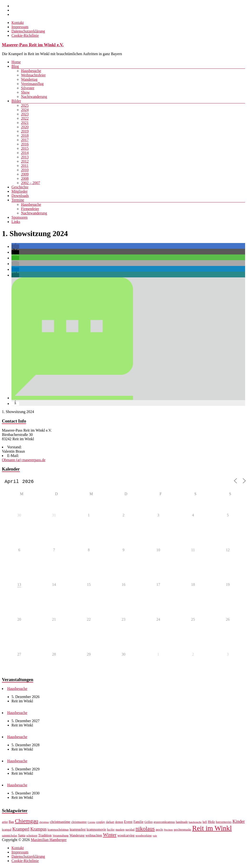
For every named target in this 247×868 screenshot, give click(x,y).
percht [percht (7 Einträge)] (159, 831)
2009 (25, 174)
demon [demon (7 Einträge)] (119, 823)
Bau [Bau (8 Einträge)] (11, 823)
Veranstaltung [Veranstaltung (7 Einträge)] (60, 836)
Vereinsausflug (32, 84)
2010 (25, 170)
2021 (25, 123)
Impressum (20, 27)
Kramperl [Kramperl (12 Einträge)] (21, 830)
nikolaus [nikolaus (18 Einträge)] (145, 830)
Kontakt (18, 23)
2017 (25, 140)
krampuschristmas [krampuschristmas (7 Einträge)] (58, 831)
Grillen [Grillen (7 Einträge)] (149, 823)
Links (16, 222)
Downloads (20, 196)
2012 (25, 161)
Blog (15, 66)
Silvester (28, 88)
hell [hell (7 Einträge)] (205, 823)
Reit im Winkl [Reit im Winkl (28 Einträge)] (212, 829)
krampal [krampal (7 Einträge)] (7, 831)
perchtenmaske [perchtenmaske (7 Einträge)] (183, 831)
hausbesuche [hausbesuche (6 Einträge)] (195, 823)
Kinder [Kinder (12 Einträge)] (239, 822)
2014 (25, 153)
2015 (25, 148)
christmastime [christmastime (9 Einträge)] (60, 823)
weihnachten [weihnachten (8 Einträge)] (94, 836)
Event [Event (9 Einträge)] (128, 823)
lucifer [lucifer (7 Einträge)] (111, 831)
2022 (25, 118)
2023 (25, 114)
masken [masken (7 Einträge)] (120, 831)
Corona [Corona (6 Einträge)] (91, 823)
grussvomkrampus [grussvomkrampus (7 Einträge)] (164, 823)
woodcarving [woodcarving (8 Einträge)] (126, 836)
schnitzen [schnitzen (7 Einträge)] (32, 836)
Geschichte (20, 187)
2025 (25, 105)
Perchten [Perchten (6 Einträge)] (168, 831)
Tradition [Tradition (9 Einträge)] (45, 836)
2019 (25, 131)
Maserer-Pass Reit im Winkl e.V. (33, 45)
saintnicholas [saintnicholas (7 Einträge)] (10, 836)
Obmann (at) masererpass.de (24, 460)
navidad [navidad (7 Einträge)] (130, 831)
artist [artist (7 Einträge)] (5, 823)
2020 (25, 127)
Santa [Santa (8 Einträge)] (22, 836)
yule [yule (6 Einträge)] (155, 837)
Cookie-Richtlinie (25, 35)
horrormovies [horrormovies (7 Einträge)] (224, 823)
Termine (18, 200)
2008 (25, 178)
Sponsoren (20, 217)
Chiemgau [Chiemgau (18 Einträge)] (26, 822)
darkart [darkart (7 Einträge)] (110, 823)
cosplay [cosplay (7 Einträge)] (100, 823)
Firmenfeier (30, 209)
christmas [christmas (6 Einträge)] (44, 823)
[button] (15, 246)
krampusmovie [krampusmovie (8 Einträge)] (96, 830)
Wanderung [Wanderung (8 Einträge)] (77, 836)
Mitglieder (20, 191)
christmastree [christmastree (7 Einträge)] (79, 823)
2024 (25, 110)
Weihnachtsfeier (33, 75)
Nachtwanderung (34, 97)
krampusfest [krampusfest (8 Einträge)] (78, 830)
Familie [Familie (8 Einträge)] (139, 823)
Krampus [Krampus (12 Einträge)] (38, 830)
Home (16, 62)
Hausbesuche (31, 71)
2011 (25, 166)
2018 (25, 135)
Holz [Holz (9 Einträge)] (211, 823)
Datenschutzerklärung (28, 31)
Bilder (16, 101)
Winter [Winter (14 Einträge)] (110, 836)
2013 (25, 157)
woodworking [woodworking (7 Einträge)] (144, 836)
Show (25, 92)
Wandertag (29, 79)
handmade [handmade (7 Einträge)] (182, 823)
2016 (25, 144)
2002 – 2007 (31, 183)
